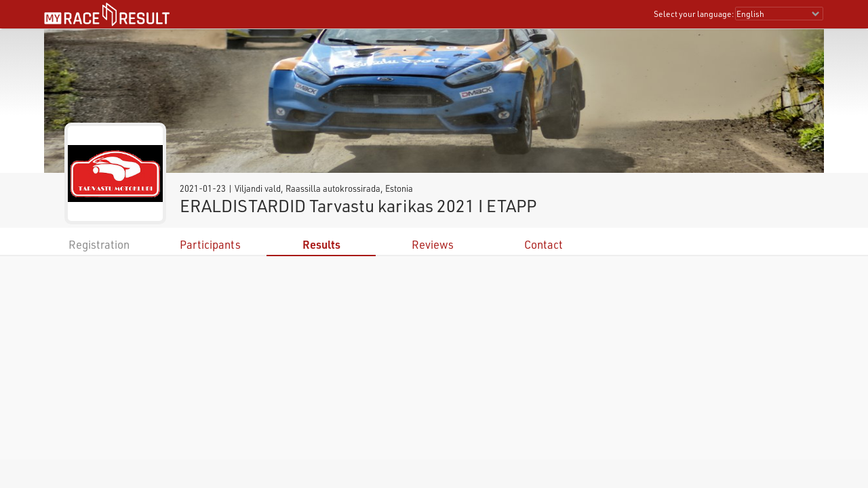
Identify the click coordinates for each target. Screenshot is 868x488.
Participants (210, 244)
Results (321, 244)
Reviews (433, 244)
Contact (544, 244)
